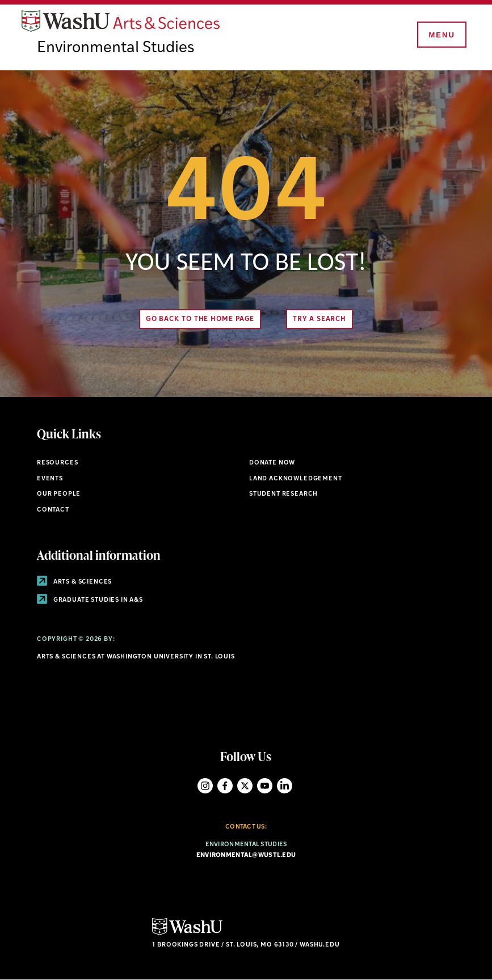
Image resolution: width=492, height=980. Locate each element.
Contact (53, 510)
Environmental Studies (116, 48)
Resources (57, 463)
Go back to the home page (200, 319)
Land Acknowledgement (296, 479)
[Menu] (441, 35)
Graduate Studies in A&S (90, 600)
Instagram (205, 786)
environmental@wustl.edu (246, 856)
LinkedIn (285, 786)
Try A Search (319, 319)
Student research (283, 494)
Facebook (225, 786)
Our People (59, 494)
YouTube (265, 786)
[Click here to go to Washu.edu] (187, 934)
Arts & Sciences (74, 582)
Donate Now (272, 463)
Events (50, 479)
